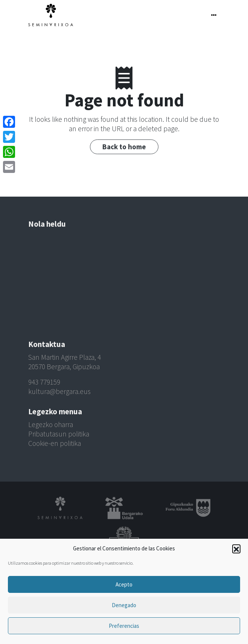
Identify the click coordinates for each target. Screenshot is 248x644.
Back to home (124, 147)
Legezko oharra (51, 424)
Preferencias (124, 626)
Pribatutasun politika (59, 434)
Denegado (124, 605)
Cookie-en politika (55, 443)
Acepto (124, 584)
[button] (236, 549)
